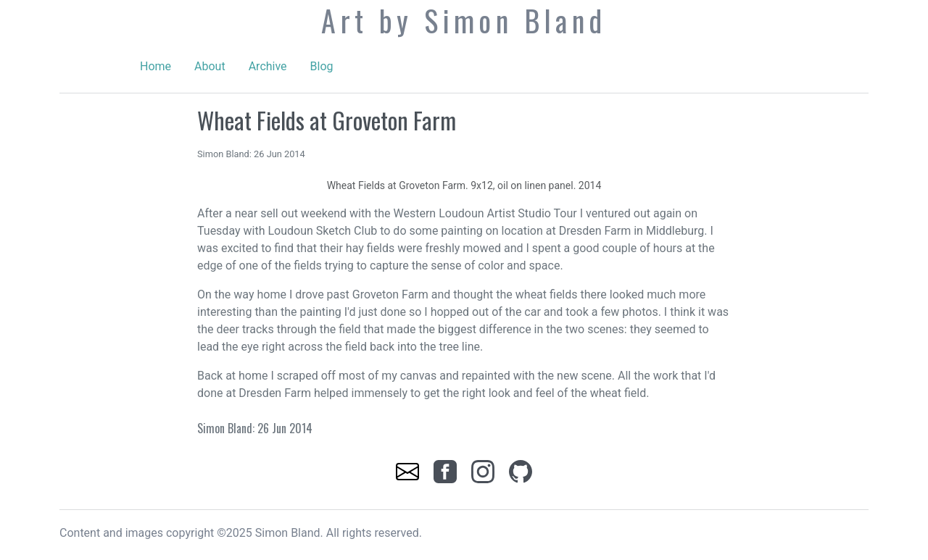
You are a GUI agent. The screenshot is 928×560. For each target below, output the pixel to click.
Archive (268, 66)
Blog (322, 66)
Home (156, 66)
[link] (409, 471)
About (210, 66)
